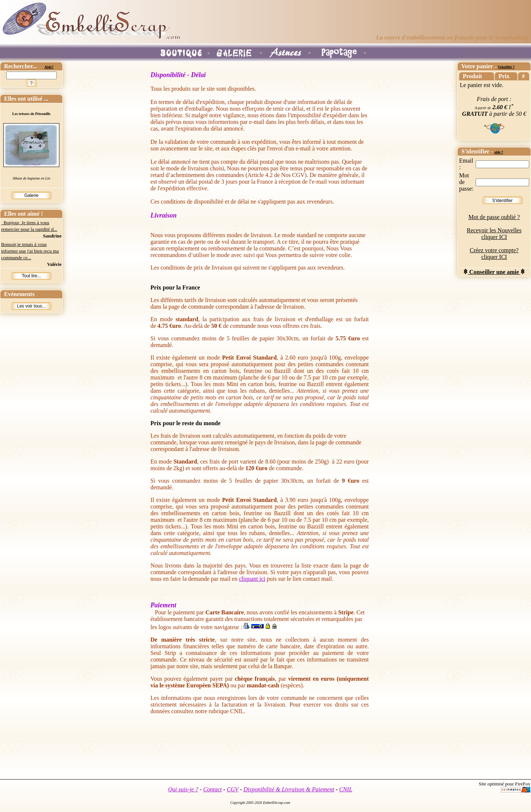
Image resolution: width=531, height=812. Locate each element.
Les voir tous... (31, 306)
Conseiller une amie (494, 272)
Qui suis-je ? (183, 789)
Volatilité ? (506, 67)
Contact (213, 789)
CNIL (346, 789)
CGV (233, 789)
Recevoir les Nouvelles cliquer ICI (494, 234)
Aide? (49, 67)
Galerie (32, 195)
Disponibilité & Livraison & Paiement (289, 789)
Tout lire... (31, 276)
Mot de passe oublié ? (494, 217)
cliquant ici (252, 579)
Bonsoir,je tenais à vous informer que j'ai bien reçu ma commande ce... (30, 251)
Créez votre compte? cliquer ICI (494, 254)
